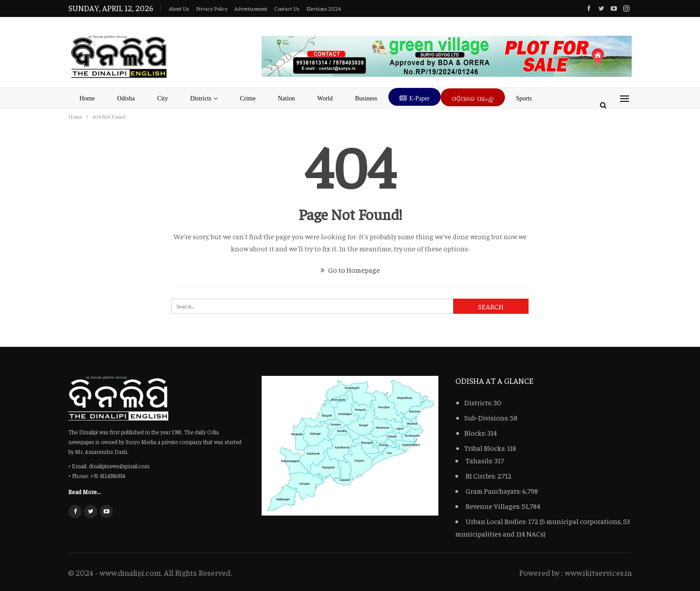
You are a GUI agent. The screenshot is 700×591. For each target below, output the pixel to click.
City (162, 98)
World (325, 98)
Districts (201, 98)
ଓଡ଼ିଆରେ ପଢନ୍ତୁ (473, 99)
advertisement (251, 8)
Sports (524, 98)
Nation (286, 98)
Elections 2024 (323, 8)
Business (366, 98)
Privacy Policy (212, 8)
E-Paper (415, 98)
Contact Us (287, 8)
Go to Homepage (350, 270)
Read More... (85, 491)
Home (87, 98)
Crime (248, 98)
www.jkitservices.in (598, 572)
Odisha (126, 98)
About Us (179, 8)
